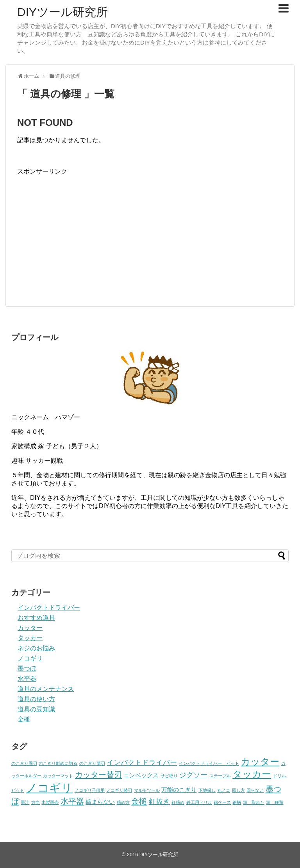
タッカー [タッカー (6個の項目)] (252, 774)
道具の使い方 (36, 699)
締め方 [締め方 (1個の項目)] (123, 802)
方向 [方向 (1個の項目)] (36, 802)
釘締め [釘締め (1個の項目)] (178, 802)
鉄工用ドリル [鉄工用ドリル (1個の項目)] (199, 802)
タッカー (30, 638)
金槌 (24, 719)
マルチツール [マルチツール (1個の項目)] (147, 790)
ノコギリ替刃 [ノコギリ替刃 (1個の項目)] (119, 790)
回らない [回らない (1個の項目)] (255, 790)
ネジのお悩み (36, 648)
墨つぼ (27, 668)
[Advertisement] (83, 231)
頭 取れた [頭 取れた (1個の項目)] (254, 802)
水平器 (27, 679)
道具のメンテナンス (46, 689)
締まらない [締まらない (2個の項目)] (100, 802)
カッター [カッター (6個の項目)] (260, 762)
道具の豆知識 (36, 709)
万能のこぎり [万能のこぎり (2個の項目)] (179, 790)
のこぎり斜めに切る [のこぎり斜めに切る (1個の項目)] (58, 763)
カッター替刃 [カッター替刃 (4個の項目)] (98, 775)
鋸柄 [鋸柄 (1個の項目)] (237, 802)
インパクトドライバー (49, 608)
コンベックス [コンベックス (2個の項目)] (141, 775)
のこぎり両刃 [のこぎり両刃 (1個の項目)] (24, 763)
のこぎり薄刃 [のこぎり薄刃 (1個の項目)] (92, 763)
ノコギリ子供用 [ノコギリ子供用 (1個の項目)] (90, 790)
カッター (30, 628)
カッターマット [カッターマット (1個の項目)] (58, 776)
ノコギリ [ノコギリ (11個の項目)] (49, 788)
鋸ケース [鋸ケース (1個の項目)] (222, 802)
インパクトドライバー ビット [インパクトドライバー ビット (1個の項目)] (209, 763)
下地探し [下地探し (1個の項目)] (207, 790)
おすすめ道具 (36, 618)
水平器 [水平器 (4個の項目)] (72, 801)
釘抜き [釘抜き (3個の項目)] (159, 802)
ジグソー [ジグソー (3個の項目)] (193, 775)
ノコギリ (30, 658)
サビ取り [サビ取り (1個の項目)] (169, 776)
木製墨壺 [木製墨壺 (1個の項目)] (50, 802)
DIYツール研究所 (62, 12)
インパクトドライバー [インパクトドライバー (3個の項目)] (142, 762)
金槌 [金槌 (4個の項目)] (139, 801)
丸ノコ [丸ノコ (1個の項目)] (224, 790)
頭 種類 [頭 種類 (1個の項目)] (275, 802)
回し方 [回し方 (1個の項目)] (238, 790)
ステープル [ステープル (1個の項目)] (220, 776)
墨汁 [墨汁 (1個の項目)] (25, 802)
